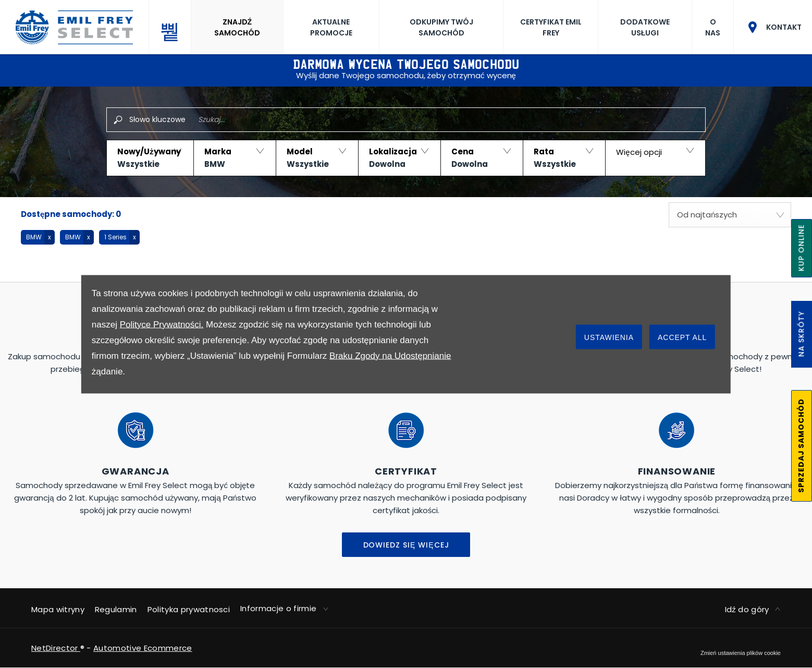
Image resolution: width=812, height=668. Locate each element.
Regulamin (116, 609)
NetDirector (56, 648)
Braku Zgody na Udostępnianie (390, 355)
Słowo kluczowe (157, 119)
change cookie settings (741, 653)
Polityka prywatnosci (189, 609)
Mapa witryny (58, 609)
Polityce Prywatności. (162, 324)
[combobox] (730, 215)
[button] (150, 158)
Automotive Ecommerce (143, 648)
